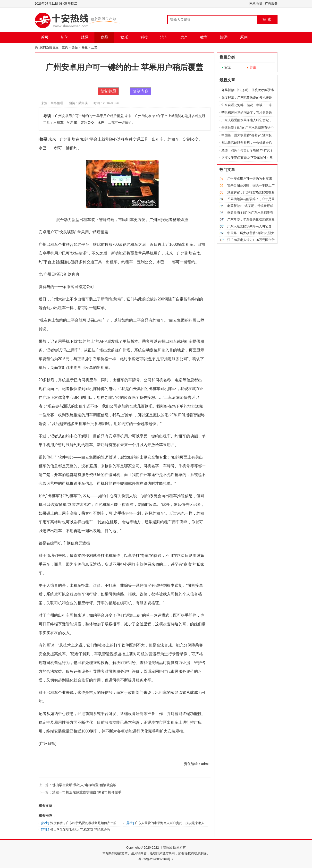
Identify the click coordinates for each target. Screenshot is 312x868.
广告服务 (271, 4)
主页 (65, 47)
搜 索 (267, 20)
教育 (204, 37)
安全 (228, 67)
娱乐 (124, 37)
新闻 (65, 37)
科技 (144, 37)
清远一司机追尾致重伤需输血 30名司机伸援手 (87, 792)
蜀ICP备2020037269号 (155, 859)
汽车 (164, 37)
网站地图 (256, 4)
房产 (184, 37)
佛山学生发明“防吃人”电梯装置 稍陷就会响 (84, 785)
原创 (244, 37)
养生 (84, 47)
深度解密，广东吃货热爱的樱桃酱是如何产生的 (83, 823)
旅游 (224, 37)
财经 (84, 37)
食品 (104, 37)
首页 (45, 37)
